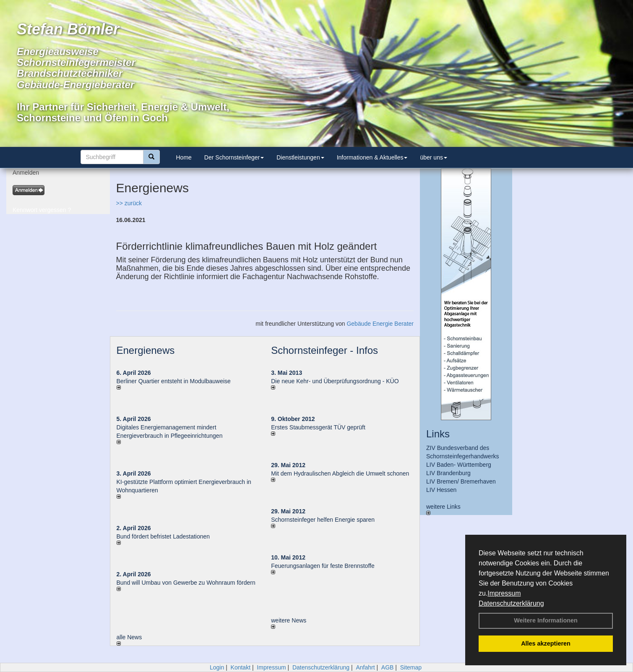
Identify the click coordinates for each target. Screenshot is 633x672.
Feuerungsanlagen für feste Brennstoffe (323, 566)
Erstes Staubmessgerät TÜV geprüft (318, 427)
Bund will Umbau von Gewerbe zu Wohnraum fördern (186, 583)
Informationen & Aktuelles (372, 157)
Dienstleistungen (300, 157)
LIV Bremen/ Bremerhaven (461, 481)
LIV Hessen (441, 490)
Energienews (146, 350)
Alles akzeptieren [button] (546, 643)
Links (438, 434)
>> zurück (129, 203)
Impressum (504, 593)
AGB (388, 667)
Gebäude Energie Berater (380, 324)
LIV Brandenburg (448, 473)
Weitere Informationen (546, 620)
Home (184, 157)
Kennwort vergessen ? (42, 210)
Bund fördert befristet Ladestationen (163, 536)
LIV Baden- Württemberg (459, 465)
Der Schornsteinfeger (234, 157)
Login (217, 667)
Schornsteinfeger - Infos (324, 350)
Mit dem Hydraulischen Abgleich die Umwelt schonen (340, 473)
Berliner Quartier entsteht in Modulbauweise (174, 381)
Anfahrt (365, 667)
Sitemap (411, 667)
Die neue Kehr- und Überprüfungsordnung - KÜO (335, 381)
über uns (433, 157)
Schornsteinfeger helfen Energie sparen (323, 520)
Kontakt (241, 667)
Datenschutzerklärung (511, 603)
